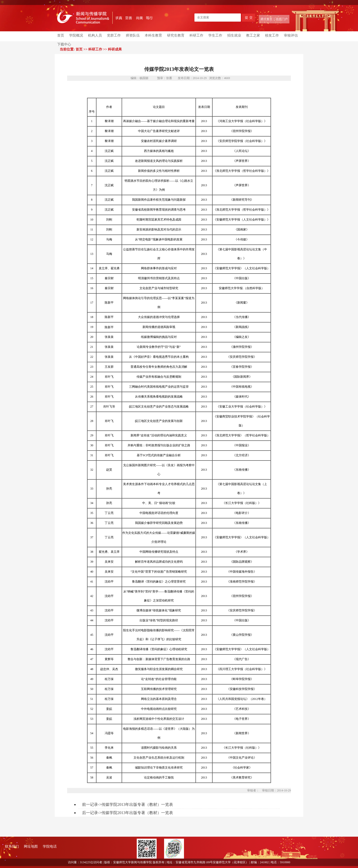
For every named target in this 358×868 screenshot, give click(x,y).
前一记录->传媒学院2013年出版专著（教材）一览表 (128, 804)
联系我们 (12, 846)
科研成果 (115, 49)
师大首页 (267, 19)
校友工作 (272, 35)
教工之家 (253, 35)
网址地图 (31, 846)
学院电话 (50, 846)
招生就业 (234, 35)
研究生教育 (176, 35)
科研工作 (196, 35)
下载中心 (64, 44)
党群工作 (114, 35)
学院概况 (76, 35)
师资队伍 (133, 35)
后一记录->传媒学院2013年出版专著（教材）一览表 (128, 813)
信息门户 (282, 19)
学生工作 (215, 35)
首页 (61, 35)
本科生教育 (153, 35)
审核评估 (291, 35)
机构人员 (95, 35)
